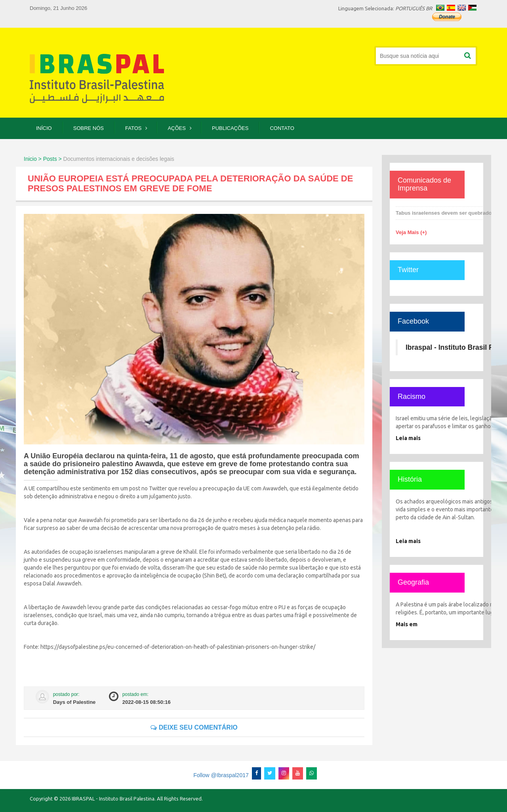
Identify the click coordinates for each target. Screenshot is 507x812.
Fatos (133, 128)
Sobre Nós (89, 128)
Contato (282, 128)
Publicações (230, 128)
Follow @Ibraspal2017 (221, 775)
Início (44, 128)
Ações (177, 128)
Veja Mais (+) (411, 232)
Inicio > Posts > (43, 159)
